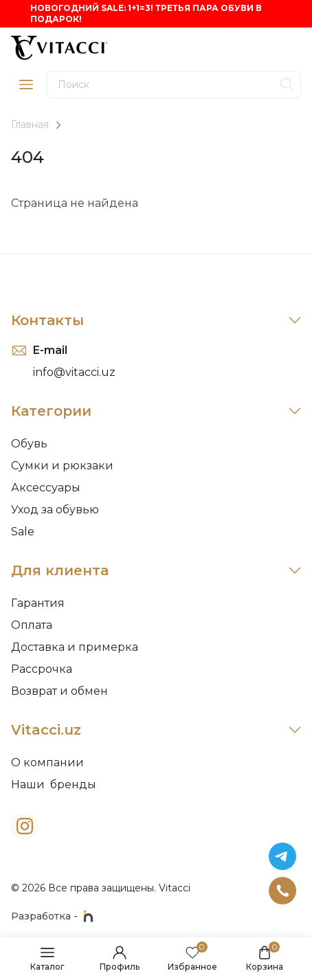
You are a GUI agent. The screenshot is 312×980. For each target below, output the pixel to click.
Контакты (156, 320)
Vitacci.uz (156, 730)
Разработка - (52, 916)
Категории (156, 411)
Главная (30, 124)
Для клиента (156, 570)
